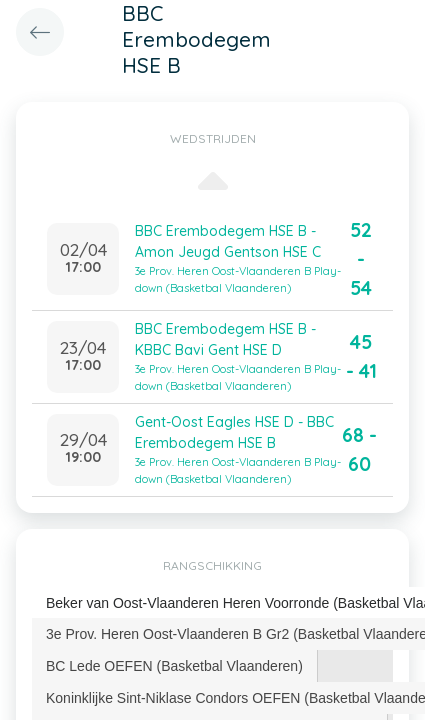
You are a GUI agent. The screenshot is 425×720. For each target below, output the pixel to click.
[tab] (175, 666)
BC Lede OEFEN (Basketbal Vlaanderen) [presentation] (174, 666)
